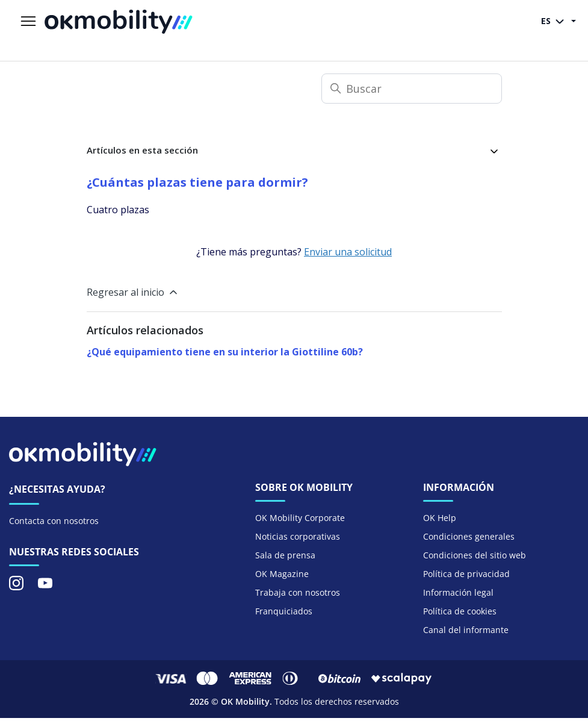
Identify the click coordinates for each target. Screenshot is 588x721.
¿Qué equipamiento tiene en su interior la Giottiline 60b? (225, 352)
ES (555, 22)
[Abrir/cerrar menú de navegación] (28, 22)
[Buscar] (412, 89)
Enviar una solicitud (348, 252)
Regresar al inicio (133, 292)
